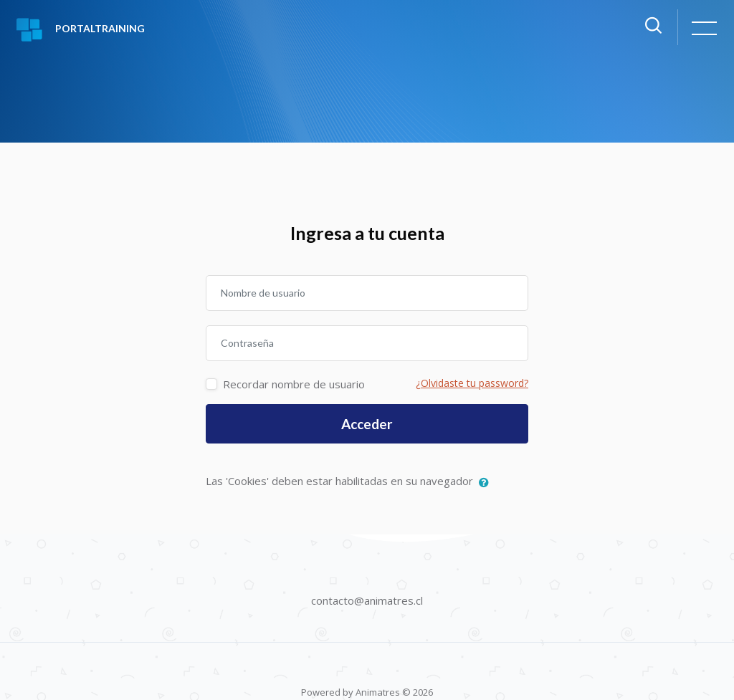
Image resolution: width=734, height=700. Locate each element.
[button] (487, 482)
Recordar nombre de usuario (294, 384)
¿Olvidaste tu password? (472, 383)
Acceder (367, 424)
